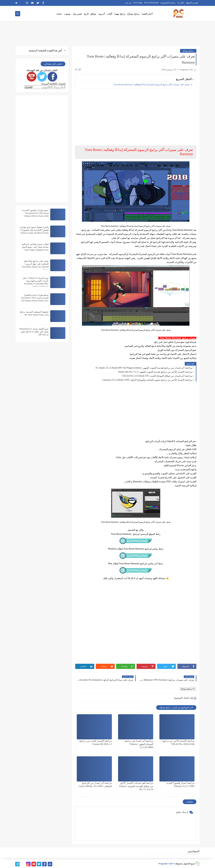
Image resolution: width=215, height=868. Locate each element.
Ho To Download (151, 3)
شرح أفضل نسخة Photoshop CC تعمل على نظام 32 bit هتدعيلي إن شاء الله (34, 332)
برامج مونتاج (133, 14)
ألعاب (110, 14)
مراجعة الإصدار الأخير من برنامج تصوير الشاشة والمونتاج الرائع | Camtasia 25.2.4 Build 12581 (147, 380)
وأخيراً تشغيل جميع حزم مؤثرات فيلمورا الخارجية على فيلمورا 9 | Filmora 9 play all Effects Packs (34, 230)
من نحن (128, 3)
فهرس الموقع (192, 3)
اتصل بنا (181, 3)
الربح (86, 14)
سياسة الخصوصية (168, 3)
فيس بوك (77, 14)
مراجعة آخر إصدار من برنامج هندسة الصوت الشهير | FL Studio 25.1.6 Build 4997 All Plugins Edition (144, 368)
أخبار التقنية (147, 14)
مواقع (93, 14)
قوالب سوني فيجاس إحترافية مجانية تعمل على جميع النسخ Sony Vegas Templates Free (35, 247)
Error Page (138, 3)
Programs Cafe (165, 864)
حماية (59, 14)
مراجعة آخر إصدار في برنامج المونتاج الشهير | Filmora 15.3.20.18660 (139, 744)
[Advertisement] (135, 115)
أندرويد (102, 14)
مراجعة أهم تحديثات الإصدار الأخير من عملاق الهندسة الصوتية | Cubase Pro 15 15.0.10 (136, 786)
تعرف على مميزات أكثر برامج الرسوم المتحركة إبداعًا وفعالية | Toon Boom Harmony (152, 84)
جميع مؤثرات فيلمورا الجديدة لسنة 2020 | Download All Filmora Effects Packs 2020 (35, 213)
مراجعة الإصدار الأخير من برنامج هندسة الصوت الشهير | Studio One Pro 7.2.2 (155, 372)
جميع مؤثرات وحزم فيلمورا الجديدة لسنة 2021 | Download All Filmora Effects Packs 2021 (35, 298)
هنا (56, 50)
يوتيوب (67, 14)
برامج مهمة (120, 14)
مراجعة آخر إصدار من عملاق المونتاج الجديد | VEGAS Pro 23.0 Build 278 (157, 376)
